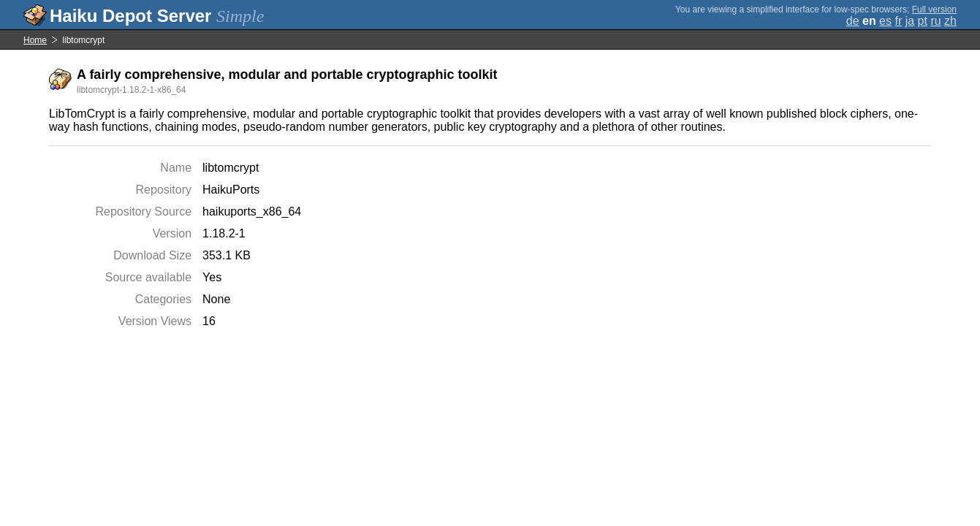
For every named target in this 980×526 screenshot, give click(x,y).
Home (35, 40)
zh (950, 21)
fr (898, 21)
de (853, 21)
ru (935, 21)
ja (910, 21)
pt (923, 21)
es (885, 21)
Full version (934, 9)
